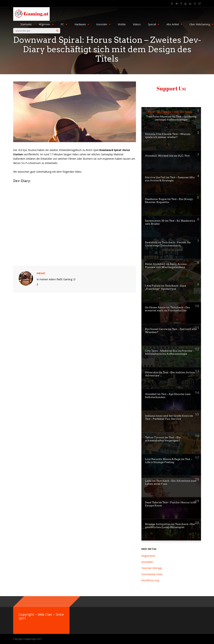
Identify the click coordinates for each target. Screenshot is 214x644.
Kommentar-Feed (152, 574)
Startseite (26, 24)
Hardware (82, 24)
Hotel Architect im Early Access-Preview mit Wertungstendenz (166, 266)
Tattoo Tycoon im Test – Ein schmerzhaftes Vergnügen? (163, 439)
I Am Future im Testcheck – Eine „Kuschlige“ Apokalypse (166, 287)
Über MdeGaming (201, 24)
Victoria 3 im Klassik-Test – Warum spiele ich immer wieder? (168, 136)
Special (154, 24)
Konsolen (103, 24)
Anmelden (147, 562)
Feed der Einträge (152, 568)
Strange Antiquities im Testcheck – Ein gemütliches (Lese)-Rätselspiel (170, 526)
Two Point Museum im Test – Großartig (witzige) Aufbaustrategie (171, 118)
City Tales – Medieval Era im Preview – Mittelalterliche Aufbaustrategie (170, 352)
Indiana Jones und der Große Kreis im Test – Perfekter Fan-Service (169, 417)
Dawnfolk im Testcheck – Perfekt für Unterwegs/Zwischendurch (168, 244)
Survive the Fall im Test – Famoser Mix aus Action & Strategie (170, 179)
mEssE (41, 273)
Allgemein (46, 24)
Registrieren (148, 556)
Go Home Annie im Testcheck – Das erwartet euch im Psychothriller (167, 309)
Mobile (122, 24)
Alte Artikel (174, 24)
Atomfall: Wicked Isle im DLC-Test (167, 156)
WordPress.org (150, 580)
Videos (137, 24)
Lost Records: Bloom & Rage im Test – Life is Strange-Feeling (169, 461)
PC (64, 24)
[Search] (57, 31)
